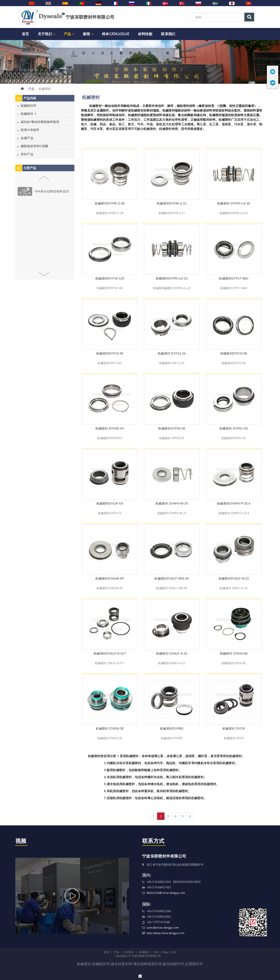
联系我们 (168, 34)
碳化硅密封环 (122, 964)
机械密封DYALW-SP (110, 578)
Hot (174, 952)
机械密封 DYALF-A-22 (172, 653)
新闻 (88, 34)
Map (166, 952)
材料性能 (145, 34)
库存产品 (25, 154)
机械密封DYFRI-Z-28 (110, 203)
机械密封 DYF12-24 (172, 353)
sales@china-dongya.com (163, 928)
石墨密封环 (194, 964)
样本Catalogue (116, 34)
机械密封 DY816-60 (234, 653)
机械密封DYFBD (172, 728)
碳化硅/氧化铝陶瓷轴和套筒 (38, 122)
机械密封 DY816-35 (110, 728)
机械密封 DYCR (234, 728)
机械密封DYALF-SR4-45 (172, 578)
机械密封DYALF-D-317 (110, 653)
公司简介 (129, 952)
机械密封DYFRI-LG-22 (172, 278)
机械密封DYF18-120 (110, 278)
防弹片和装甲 (28, 130)
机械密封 (27, 114)
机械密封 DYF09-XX (110, 428)
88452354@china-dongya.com (166, 893)
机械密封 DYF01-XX (234, 428)
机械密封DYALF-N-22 (234, 578)
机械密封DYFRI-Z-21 (172, 203)
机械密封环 (27, 106)
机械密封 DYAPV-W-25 (172, 503)
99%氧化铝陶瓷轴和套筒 (52, 191)
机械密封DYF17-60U (234, 278)
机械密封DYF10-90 (234, 353)
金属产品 (25, 138)
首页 (25, 34)
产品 (69, 34)
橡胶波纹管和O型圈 (33, 146)
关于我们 (47, 34)
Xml (157, 952)
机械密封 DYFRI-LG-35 (234, 203)
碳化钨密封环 (173, 964)
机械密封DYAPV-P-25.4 (234, 503)
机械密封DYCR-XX (110, 503)
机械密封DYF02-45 (172, 428)
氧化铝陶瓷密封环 (148, 964)
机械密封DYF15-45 (110, 353)
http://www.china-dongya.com (165, 933)
